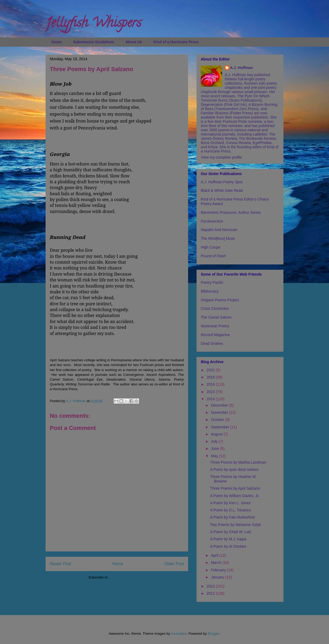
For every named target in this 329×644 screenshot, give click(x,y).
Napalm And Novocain (219, 230)
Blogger (214, 634)
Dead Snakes (212, 343)
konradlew (179, 634)
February (219, 570)
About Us (134, 42)
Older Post (174, 564)
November (220, 412)
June (215, 449)
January (218, 577)
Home (57, 42)
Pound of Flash (213, 256)
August (217, 434)
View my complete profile (221, 157)
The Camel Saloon (216, 317)
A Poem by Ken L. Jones (230, 503)
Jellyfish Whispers (93, 24)
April (215, 555)
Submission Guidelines (94, 42)
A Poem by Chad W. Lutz (231, 532)
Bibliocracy (210, 291)
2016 (211, 384)
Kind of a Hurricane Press (176, 42)
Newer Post (61, 564)
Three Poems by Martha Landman (238, 462)
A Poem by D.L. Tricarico (230, 510)
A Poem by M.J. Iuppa (228, 539)
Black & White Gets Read (222, 190)
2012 (211, 593)
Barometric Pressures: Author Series (231, 212)
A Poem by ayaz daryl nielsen (234, 469)
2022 (211, 370)
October (218, 420)
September (220, 427)
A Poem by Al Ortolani (228, 546)
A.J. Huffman (242, 68)
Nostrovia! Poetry (215, 326)
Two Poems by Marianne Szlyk (235, 525)
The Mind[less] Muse (218, 238)
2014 (211, 399)
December (220, 405)
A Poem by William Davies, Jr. (235, 496)
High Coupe (211, 247)
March (217, 563)
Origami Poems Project (220, 300)
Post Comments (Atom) (127, 577)
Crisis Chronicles (215, 308)
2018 (211, 377)
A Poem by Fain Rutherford (232, 517)
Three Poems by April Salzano (235, 488)
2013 (211, 586)
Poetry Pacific (212, 282)
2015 (211, 392)
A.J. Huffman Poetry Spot (222, 182)
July (215, 441)
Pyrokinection (212, 221)
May (215, 456)
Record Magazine (215, 335)
